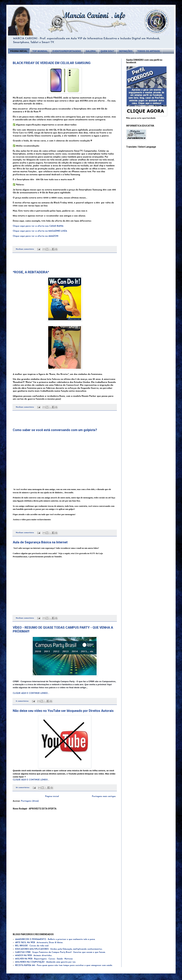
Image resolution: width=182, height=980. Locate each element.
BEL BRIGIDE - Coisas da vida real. (32, 946)
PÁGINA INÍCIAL (19, 51)
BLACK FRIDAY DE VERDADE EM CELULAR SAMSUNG (52, 63)
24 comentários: (23, 788)
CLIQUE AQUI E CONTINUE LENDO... (31, 693)
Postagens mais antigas (104, 796)
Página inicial (52, 796)
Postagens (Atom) (30, 801)
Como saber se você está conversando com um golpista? (55, 430)
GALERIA (91, 51)
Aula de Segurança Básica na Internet (40, 542)
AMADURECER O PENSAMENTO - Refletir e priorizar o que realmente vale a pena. (55, 939)
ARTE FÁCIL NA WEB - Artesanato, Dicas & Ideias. (39, 943)
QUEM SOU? (107, 51)
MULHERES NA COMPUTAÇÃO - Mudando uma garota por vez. (46, 962)
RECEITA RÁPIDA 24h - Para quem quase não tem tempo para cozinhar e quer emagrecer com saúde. (64, 965)
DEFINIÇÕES (126, 51)
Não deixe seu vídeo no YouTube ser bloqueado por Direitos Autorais (63, 711)
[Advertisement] (65, 262)
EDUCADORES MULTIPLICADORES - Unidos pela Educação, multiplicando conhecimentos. (59, 949)
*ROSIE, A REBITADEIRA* (31, 272)
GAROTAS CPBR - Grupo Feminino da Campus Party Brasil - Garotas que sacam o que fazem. (60, 952)
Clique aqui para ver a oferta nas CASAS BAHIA (38, 226)
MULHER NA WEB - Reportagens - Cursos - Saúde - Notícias (44, 959)
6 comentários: (23, 701)
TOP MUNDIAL (40, 51)
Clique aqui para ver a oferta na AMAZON (36, 236)
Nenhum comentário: (25, 249)
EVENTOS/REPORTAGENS (67, 51)
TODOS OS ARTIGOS (149, 51)
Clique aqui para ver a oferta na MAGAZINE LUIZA (40, 231)
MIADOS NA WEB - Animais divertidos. (34, 956)
